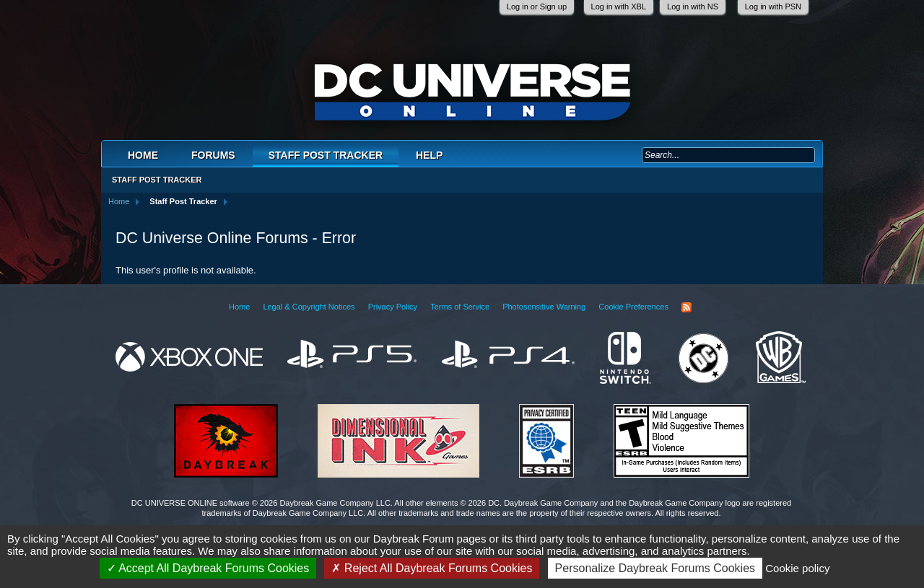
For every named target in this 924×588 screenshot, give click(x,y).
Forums (213, 155)
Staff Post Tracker (326, 155)
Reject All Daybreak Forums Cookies (432, 568)
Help (429, 155)
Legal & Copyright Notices (309, 307)
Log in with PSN (773, 6)
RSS (687, 307)
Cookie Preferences (633, 307)
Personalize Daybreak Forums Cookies (655, 568)
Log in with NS (693, 6)
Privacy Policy (393, 307)
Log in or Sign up (537, 6)
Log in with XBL (619, 6)
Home (143, 155)
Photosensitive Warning (544, 307)
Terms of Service (460, 307)
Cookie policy (797, 568)
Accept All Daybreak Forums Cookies (208, 568)
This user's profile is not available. (186, 270)
